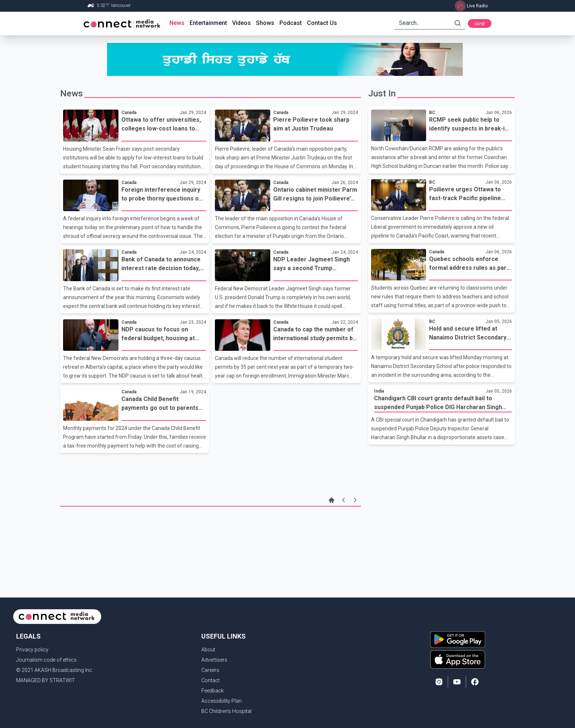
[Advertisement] (210, 530)
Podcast (291, 23)
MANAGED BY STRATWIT (45, 680)
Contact (210, 680)
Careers (210, 670)
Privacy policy (32, 650)
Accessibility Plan (221, 701)
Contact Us (322, 23)
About (208, 650)
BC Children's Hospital (226, 711)
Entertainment (208, 23)
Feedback (213, 691)
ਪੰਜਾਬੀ (480, 24)
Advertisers (214, 660)
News (177, 23)
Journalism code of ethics (46, 660)
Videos (241, 23)
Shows (265, 23)
